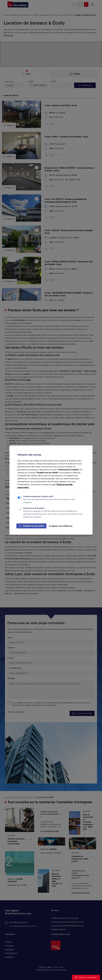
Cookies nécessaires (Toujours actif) (38, 496)
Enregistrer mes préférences (61, 526)
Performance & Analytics (34, 508)
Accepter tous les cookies (31, 526)
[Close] (90, 448)
